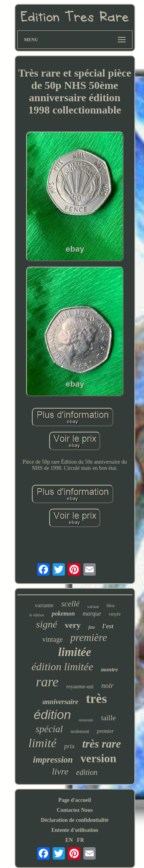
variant (93, 606)
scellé (70, 604)
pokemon (63, 613)
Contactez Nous (75, 810)
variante (44, 605)
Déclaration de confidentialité (75, 820)
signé (47, 624)
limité (42, 743)
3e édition (36, 615)
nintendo (86, 720)
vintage (52, 639)
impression (53, 760)
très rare (102, 744)
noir (108, 685)
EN (69, 840)
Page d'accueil (75, 800)
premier (105, 731)
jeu (92, 627)
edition (87, 772)
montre (109, 669)
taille (108, 718)
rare (47, 682)
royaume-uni (80, 687)
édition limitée (62, 667)
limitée (74, 652)
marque (92, 613)
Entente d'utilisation (75, 830)
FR (80, 840)
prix (69, 746)
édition (52, 715)
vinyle (115, 614)
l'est (108, 626)
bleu (111, 606)
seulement (80, 731)
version (98, 758)
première (89, 638)
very (73, 625)
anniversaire (60, 702)
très (97, 699)
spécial (49, 729)
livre (60, 771)
